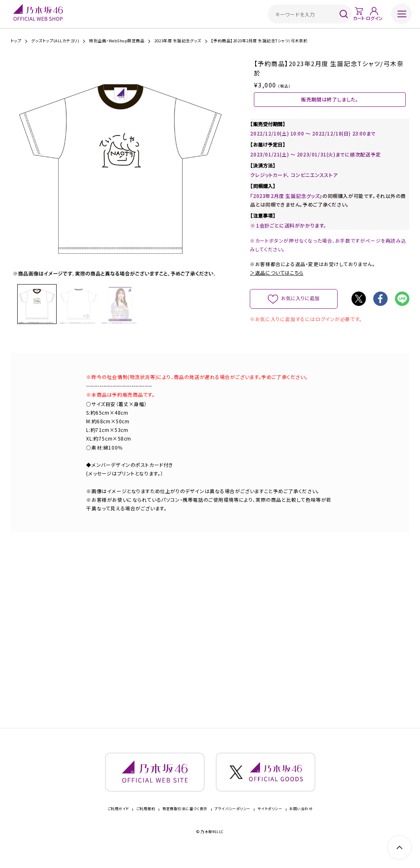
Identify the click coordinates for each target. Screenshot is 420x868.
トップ (16, 41)
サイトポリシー (270, 818)
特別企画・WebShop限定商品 (117, 41)
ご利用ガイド (118, 818)
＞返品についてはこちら (276, 274)
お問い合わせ (301, 818)
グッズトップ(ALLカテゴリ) (55, 41)
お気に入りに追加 (300, 300)
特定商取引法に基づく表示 (185, 818)
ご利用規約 (146, 818)
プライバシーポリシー (232, 818)
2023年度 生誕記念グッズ (178, 41)
